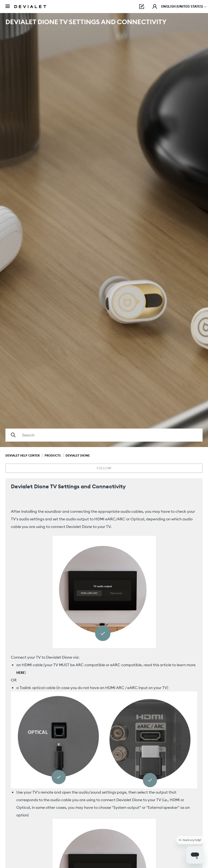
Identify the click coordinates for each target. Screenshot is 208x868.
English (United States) (184, 6)
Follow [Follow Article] (104, 468)
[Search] (104, 435)
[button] (155, 7)
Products (53, 455)
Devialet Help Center (23, 455)
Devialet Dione (78, 455)
